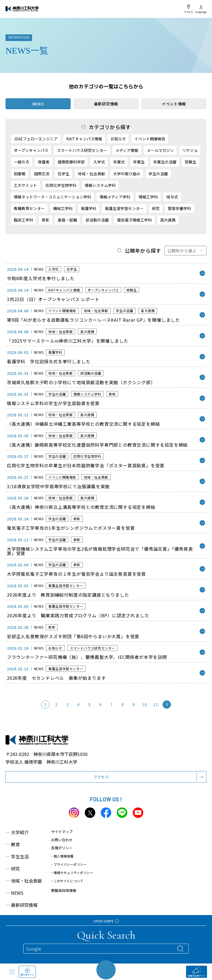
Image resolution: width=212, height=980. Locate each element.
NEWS (14, 893)
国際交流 (42, 174)
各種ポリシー (61, 848)
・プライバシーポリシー (68, 864)
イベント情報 (174, 104)
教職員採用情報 (63, 890)
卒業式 (119, 162)
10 (145, 705)
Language (201, 9)
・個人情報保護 (62, 856)
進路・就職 (67, 220)
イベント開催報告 (150, 139)
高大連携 (168, 220)
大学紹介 (17, 832)
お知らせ (118, 139)
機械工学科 (63, 208)
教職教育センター (29, 208)
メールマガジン (160, 150)
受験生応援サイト (197, 972)
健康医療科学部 (71, 162)
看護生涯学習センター (124, 208)
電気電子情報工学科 (134, 220)
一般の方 (22, 162)
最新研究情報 (106, 104)
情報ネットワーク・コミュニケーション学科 (52, 197)
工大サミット (25, 185)
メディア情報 (127, 150)
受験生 (190, 162)
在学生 (63, 174)
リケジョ (190, 150)
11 (156, 705)
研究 (156, 208)
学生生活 (17, 856)
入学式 (99, 162)
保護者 (44, 162)
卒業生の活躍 (165, 162)
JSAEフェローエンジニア (36, 139)
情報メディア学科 (115, 197)
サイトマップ (61, 832)
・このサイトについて (67, 881)
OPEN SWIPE (106, 921)
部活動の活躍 (97, 220)
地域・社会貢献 (91, 174)
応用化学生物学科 (61, 185)
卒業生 (139, 162)
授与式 (172, 197)
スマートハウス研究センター (82, 150)
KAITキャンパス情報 (84, 139)
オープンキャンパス (31, 150)
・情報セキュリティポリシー (72, 873)
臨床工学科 (23, 220)
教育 (13, 844)
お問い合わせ (61, 840)
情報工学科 (148, 197)
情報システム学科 (100, 185)
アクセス (189, 9)
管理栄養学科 (179, 208)
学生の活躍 (158, 174)
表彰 (46, 220)
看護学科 (89, 208)
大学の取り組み (127, 174)
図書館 (20, 174)
